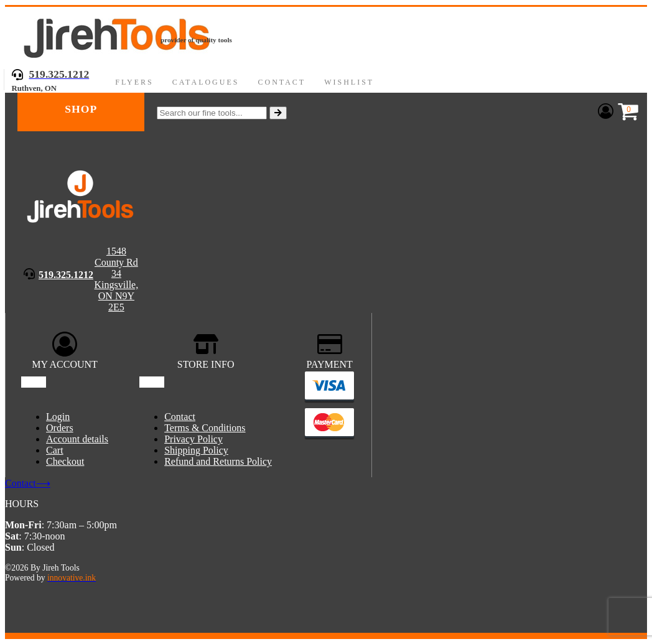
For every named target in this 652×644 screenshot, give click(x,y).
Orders (60, 428)
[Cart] (625, 112)
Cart (55, 450)
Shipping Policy (196, 450)
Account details (77, 439)
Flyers (134, 82)
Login (58, 417)
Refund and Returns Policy (218, 461)
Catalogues (206, 82)
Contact (282, 82)
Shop (81, 109)
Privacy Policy (193, 439)
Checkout (65, 461)
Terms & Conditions (205, 428)
